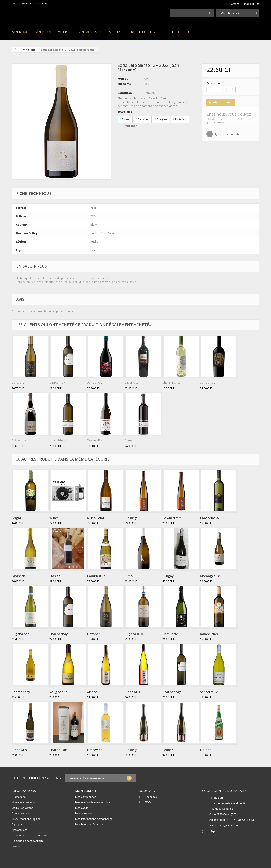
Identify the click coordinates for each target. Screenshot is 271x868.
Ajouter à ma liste (227, 134)
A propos (17, 824)
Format (123, 78)
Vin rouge (21, 32)
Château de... (20, 440)
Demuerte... (94, 382)
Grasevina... (96, 750)
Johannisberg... (59, 440)
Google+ (161, 119)
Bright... (18, 518)
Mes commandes (86, 797)
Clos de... (56, 576)
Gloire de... (20, 576)
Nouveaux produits (23, 802)
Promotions (19, 797)
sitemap (17, 846)
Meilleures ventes (22, 808)
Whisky (115, 32)
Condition (125, 93)
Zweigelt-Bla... (95, 440)
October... (18, 382)
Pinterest (180, 119)
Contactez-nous (21, 813)
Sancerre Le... (210, 692)
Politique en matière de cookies (31, 835)
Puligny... (169, 576)
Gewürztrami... (174, 518)
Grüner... (169, 750)
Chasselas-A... (211, 518)
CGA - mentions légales (26, 819)
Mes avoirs (82, 808)
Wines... (55, 518)
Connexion (40, 3)
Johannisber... (210, 634)
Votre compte (20, 3)
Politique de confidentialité (28, 841)
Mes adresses (84, 813)
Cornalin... (131, 440)
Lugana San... (22, 634)
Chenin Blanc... (172, 382)
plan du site (252, 4)
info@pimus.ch (229, 825)
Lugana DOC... (135, 634)
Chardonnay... (58, 382)
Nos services (19, 830)
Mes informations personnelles (94, 819)
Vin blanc (44, 32)
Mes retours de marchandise (93, 802)
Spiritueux (135, 32)
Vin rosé (66, 32)
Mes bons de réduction (89, 824)
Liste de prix (178, 32)
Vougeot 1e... (60, 692)
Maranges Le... (211, 576)
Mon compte (86, 791)
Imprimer (130, 126)
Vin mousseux (91, 32)
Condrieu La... (97, 576)
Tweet (125, 119)
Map (212, 831)
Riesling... (132, 518)
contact (234, 4)
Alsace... (93, 692)
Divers (156, 32)
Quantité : (214, 83)
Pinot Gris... (134, 692)
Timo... (130, 576)
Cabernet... (132, 382)
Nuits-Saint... (97, 518)
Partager (142, 119)
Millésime (124, 84)
